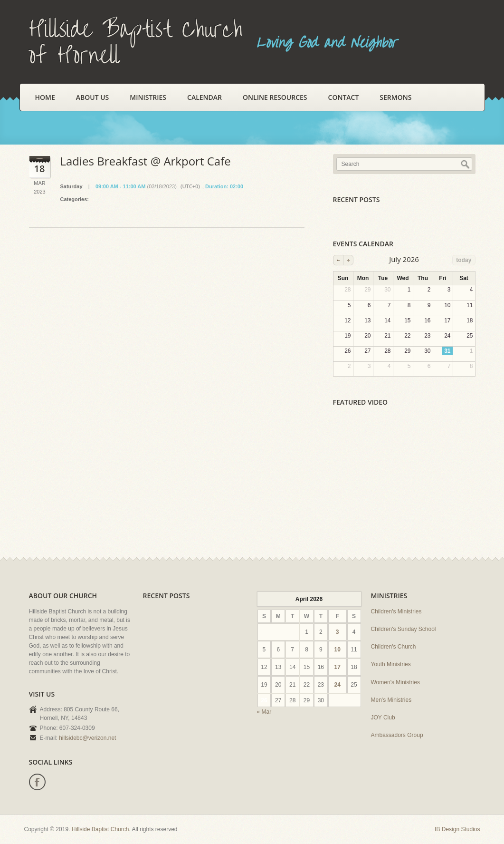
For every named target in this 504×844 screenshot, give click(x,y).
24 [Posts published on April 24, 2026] (337, 685)
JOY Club (383, 718)
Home (45, 97)
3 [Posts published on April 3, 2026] (338, 632)
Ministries (148, 97)
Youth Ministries (391, 664)
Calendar (204, 97)
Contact (344, 97)
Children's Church (394, 647)
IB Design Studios (457, 829)
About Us (93, 97)
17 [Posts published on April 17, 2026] (337, 667)
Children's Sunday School (404, 629)
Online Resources (275, 97)
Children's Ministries (396, 611)
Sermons (395, 97)
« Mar (264, 712)
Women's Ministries (395, 682)
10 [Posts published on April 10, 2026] (337, 650)
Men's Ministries (391, 700)
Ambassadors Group (397, 735)
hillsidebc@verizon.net (87, 738)
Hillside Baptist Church (100, 829)
